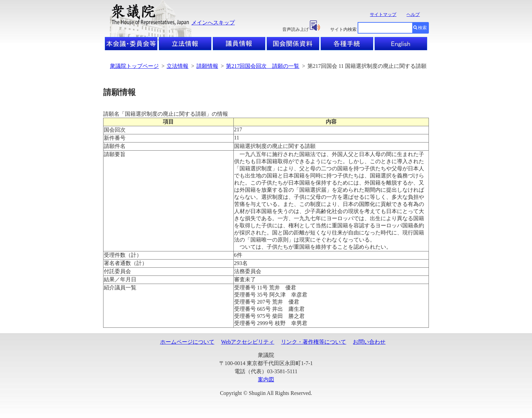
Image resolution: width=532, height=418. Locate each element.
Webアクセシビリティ (248, 342)
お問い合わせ (369, 342)
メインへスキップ (213, 23)
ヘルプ (413, 14)
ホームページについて (187, 342)
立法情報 (177, 66)
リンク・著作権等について (313, 342)
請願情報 (207, 66)
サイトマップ (383, 14)
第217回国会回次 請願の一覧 (263, 66)
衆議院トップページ (134, 66)
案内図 (266, 379)
